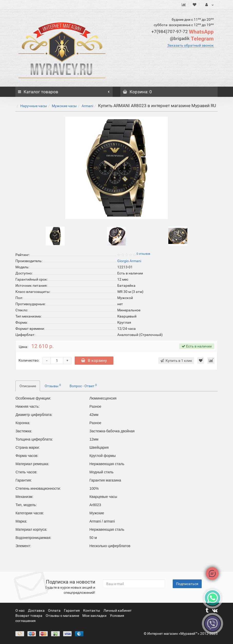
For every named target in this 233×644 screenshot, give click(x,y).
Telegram (192, 39)
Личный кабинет (118, 610)
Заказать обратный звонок (191, 45)
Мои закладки (94, 616)
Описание (28, 386)
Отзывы (53, 386)
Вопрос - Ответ (83, 386)
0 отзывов (143, 254)
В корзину (94, 360)
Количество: (29, 360)
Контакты (92, 610)
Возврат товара (29, 616)
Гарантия (72, 610)
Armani (87, 106)
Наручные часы (34, 106)
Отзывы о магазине (63, 616)
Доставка (37, 610)
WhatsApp (183, 32)
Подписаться (187, 584)
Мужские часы (64, 106)
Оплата (55, 610)
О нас (20, 610)
